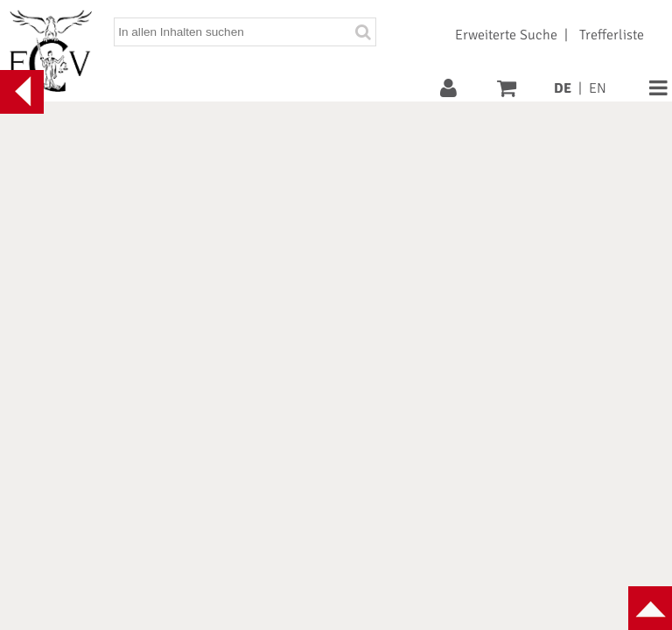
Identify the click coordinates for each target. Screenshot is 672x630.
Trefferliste (612, 35)
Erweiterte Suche (506, 35)
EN (598, 88)
